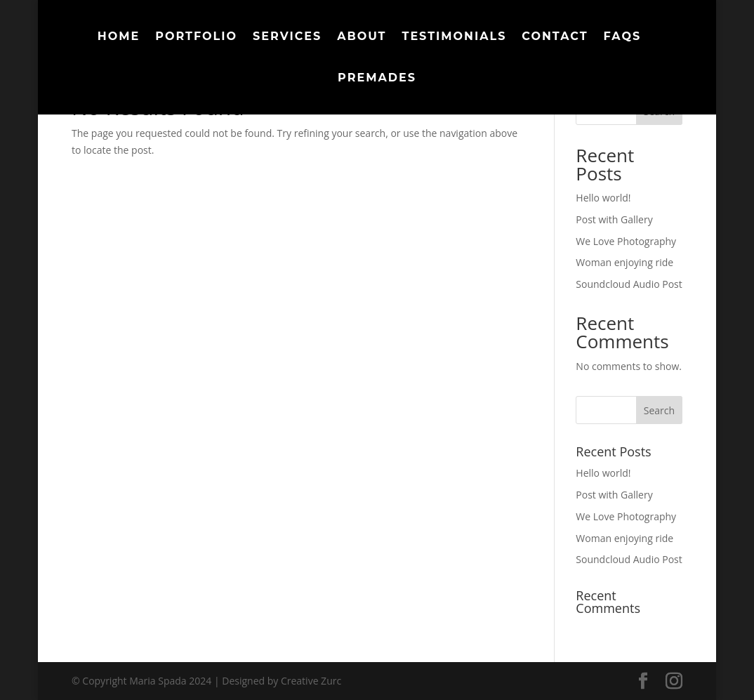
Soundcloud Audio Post (629, 284)
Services (287, 37)
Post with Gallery (614, 219)
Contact (555, 37)
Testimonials (455, 37)
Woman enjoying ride (624, 262)
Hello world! (603, 198)
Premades (377, 79)
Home (119, 37)
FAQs (623, 37)
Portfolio (196, 37)
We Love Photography (626, 241)
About (362, 37)
